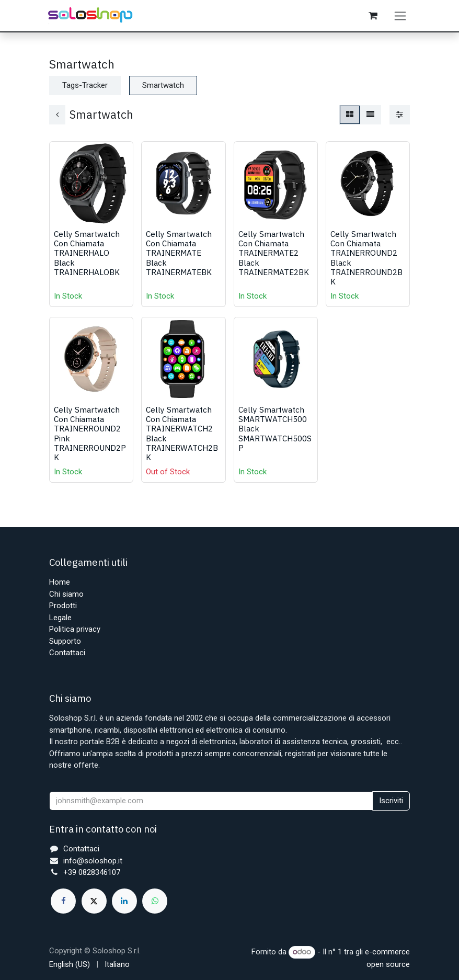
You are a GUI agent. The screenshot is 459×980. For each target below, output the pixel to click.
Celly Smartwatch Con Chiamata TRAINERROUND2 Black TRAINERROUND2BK (366, 261)
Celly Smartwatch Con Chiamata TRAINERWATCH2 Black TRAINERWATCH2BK (182, 436)
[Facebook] (63, 901)
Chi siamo (66, 594)
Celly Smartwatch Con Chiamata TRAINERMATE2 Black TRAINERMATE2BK (274, 256)
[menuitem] (70, 965)
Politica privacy (75, 629)
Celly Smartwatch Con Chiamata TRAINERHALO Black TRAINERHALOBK (87, 256)
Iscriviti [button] (391, 801)
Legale (60, 618)
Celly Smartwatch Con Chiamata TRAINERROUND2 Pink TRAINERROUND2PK (90, 436)
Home (60, 582)
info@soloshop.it (93, 861)
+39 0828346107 (92, 872)
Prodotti (63, 606)
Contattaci (67, 653)
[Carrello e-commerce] (374, 17)
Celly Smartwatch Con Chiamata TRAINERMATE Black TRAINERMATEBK (179, 256)
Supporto (65, 641)
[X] (94, 901)
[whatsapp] (155, 901)
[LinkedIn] (124, 901)
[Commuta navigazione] (401, 17)
